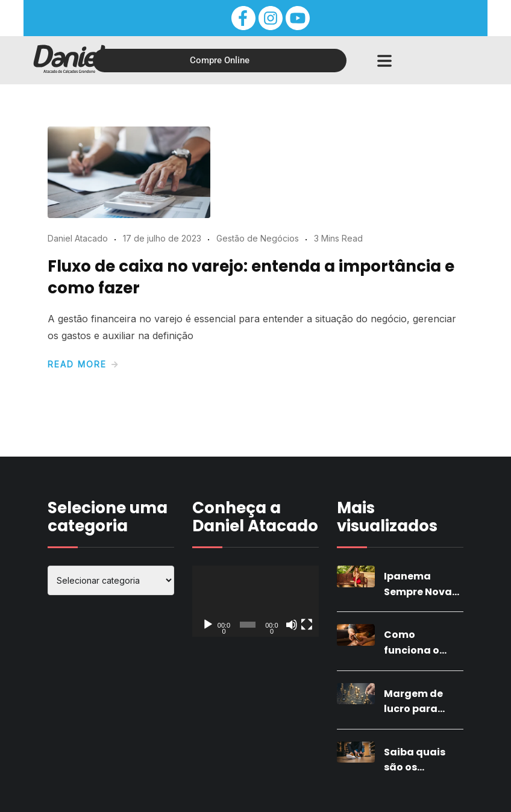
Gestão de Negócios (258, 238)
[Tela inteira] (307, 625)
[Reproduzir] (208, 625)
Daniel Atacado (78, 238)
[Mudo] (292, 625)
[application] (255, 601)
